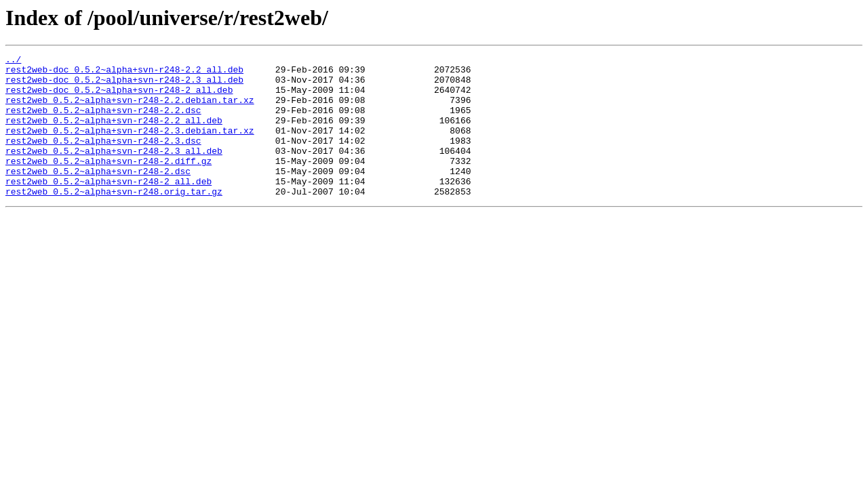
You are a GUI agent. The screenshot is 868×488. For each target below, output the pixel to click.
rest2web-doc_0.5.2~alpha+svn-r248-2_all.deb (119, 98)
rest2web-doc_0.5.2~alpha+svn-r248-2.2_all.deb (124, 73)
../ (13, 61)
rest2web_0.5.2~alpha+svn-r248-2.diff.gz (108, 183)
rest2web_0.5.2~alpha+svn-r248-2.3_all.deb (114, 171)
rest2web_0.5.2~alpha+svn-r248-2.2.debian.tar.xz (130, 110)
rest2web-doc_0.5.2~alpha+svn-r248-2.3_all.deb (124, 85)
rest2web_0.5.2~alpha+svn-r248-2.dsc (98, 195)
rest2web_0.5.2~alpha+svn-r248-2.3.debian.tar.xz (130, 146)
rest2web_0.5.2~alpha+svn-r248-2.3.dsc (103, 159)
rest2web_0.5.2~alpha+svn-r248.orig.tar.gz (114, 220)
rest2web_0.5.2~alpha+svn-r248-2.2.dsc (103, 122)
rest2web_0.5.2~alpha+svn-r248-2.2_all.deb (114, 134)
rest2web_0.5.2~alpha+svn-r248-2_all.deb (108, 207)
